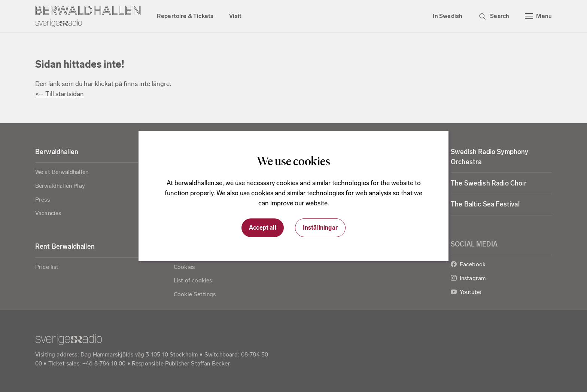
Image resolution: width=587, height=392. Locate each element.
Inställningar (320, 228)
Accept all (263, 228)
